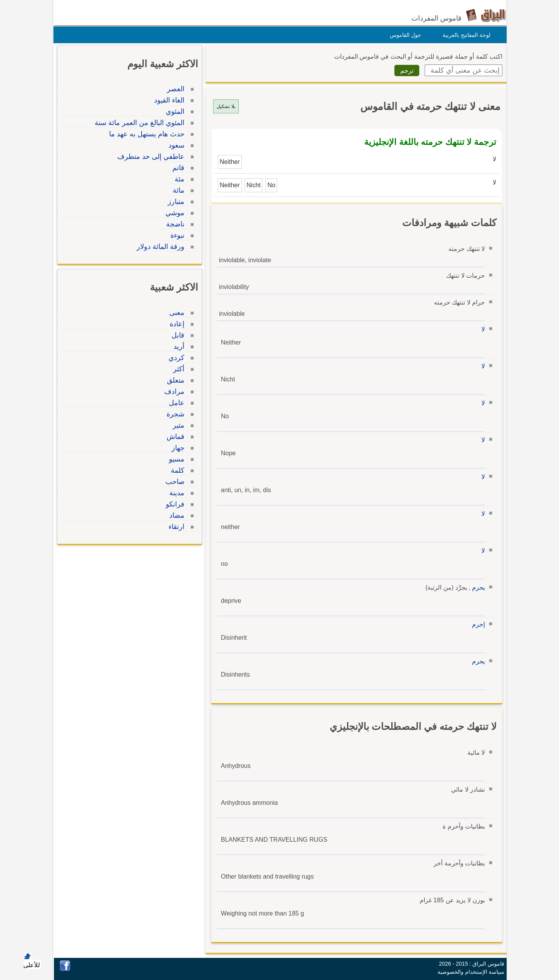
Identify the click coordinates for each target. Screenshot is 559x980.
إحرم (477, 624)
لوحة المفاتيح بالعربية (464, 35)
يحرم (477, 587)
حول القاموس (404, 35)
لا (481, 329)
